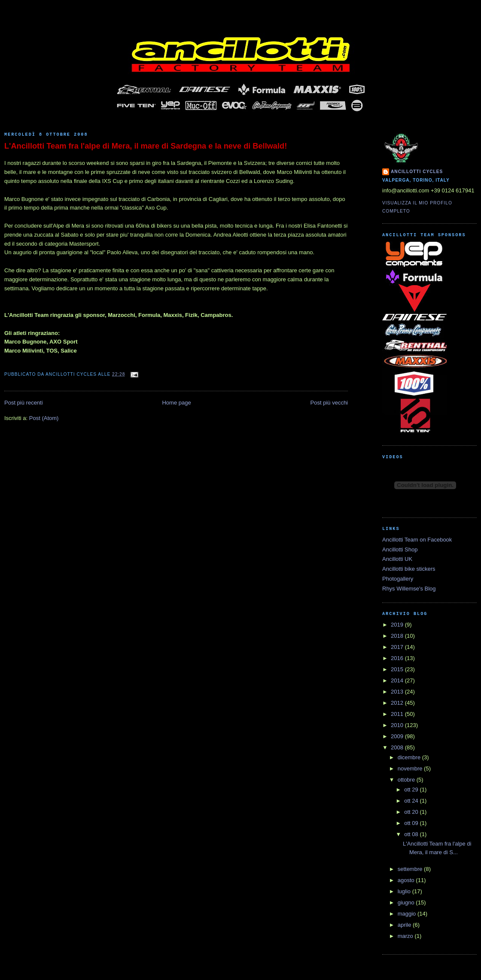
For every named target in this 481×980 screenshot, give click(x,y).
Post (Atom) (44, 418)
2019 (398, 625)
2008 (398, 747)
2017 (398, 647)
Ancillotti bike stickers (409, 569)
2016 (398, 658)
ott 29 (412, 790)
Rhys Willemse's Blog (409, 589)
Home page (176, 403)
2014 (398, 680)
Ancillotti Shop (400, 549)
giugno (407, 902)
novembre (411, 768)
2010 (398, 725)
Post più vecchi (329, 403)
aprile (405, 925)
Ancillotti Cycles (417, 172)
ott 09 (412, 823)
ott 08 (412, 834)
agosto (407, 880)
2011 (398, 714)
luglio (405, 891)
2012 (398, 703)
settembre (411, 869)
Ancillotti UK (397, 559)
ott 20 (412, 812)
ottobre (407, 780)
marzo (406, 936)
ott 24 (412, 801)
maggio (408, 914)
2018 (398, 636)
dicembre (410, 757)
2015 (398, 669)
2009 (398, 736)
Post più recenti (24, 403)
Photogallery (398, 579)
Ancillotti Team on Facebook (417, 540)
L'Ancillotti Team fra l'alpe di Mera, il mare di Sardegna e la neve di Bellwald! (146, 146)
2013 (398, 692)
